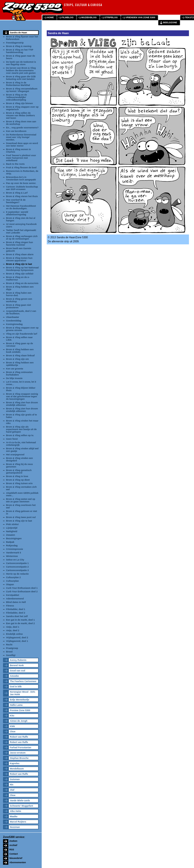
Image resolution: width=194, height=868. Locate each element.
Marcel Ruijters (18, 822)
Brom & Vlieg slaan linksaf (20, 356)
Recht (9, 645)
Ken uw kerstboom (16, 131)
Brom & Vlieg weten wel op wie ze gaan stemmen (21, 500)
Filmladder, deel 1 (16, 609)
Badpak (10, 542)
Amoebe (14, 676)
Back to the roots (15, 164)
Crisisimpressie (15, 549)
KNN (12, 726)
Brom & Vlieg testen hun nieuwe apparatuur (19, 259)
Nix (12, 785)
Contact (14, 854)
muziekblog (89, 17)
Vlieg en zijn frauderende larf (22, 334)
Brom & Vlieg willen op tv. (20, 435)
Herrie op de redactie (17, 574)
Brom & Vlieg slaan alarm (20, 254)
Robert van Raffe (19, 737)
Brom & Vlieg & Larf (17, 193)
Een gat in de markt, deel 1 (20, 620)
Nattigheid (12, 531)
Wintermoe (12, 556)
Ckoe (13, 732)
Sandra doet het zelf (17, 616)
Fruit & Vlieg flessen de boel (21, 168)
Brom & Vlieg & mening (19, 46)
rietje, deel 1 (13, 627)
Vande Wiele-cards (20, 801)
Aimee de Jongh (19, 721)
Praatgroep (12, 648)
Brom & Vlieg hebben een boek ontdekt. (20, 351)
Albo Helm (16, 811)
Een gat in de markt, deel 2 (20, 623)
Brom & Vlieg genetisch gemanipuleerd (19, 472)
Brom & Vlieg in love (17, 476)
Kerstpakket (13, 595)
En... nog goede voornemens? (22, 128)
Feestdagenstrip (15, 43)
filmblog (68, 17)
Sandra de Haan (18, 33)
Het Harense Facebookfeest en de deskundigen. (21, 207)
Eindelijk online (14, 634)
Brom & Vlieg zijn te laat (19, 264)
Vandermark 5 (14, 553)
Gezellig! (11, 655)
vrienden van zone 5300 (140, 17)
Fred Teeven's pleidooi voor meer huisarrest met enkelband (21, 158)
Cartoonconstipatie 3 (17, 570)
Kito (12, 716)
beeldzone (170, 22)
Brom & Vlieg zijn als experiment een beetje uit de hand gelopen (21, 429)
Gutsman (15, 779)
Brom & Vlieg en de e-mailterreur (18, 278)
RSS (12, 850)
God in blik (16, 687)
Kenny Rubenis (18, 660)
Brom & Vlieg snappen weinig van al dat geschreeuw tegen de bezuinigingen (22, 396)
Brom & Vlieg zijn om (17, 359)
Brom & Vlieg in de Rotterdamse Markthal (18, 84)
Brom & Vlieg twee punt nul (21, 517)
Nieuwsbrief (16, 858)
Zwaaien (11, 535)
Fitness (10, 606)
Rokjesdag (12, 546)
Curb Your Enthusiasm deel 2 (22, 592)
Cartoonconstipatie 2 (17, 567)
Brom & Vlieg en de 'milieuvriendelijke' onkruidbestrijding (17, 97)
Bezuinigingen (14, 538)
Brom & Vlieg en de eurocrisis (22, 283)
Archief (13, 845)
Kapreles (15, 763)
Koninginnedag (14, 324)
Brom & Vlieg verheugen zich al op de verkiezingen (22, 238)
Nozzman (15, 827)
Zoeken (13, 841)
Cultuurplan (13, 581)
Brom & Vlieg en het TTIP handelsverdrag (20, 51)
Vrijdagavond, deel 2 (17, 638)
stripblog (111, 17)
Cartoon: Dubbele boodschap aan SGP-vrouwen (22, 188)
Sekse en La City (15, 560)
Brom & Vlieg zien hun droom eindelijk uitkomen (22, 404)
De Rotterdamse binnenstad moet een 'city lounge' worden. (21, 137)
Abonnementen (18, 862)
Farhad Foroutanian (21, 747)
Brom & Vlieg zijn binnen (19, 103)
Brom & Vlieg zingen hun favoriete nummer (20, 244)
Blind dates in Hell (16, 602)
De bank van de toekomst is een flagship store (21, 63)
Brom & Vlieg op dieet (18, 480)
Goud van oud (18, 671)
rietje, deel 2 (13, 630)
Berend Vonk (17, 665)
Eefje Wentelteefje (20, 700)
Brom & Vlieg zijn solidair (20, 274)
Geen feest (12, 439)
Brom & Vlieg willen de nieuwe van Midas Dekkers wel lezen (20, 115)
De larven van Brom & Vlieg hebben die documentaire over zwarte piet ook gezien (21, 71)
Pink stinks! (13, 524)
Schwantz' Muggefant (21, 806)
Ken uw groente (15, 369)
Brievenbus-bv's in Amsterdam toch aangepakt (21, 178)
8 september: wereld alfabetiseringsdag (17, 213)
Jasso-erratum (18, 753)
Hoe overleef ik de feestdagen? (16, 201)
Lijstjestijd (12, 528)
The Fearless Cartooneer (23, 681)
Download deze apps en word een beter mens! (22, 145)
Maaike (14, 816)
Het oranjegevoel (15, 455)
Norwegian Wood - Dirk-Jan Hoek (23, 693)
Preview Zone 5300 (20, 710)
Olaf (12, 790)
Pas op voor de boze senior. (21, 183)
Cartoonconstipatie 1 (17, 563)
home (50, 17)
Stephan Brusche (19, 758)
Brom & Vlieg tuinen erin (19, 483)
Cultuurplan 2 (13, 577)
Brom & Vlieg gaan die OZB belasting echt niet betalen (21, 78)
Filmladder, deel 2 (16, 613)
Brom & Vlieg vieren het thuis (22, 196)
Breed (9, 652)
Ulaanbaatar (13, 317)
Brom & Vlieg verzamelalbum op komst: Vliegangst (22, 90)
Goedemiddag (14, 321)
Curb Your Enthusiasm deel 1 (22, 588)
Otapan (10, 584)
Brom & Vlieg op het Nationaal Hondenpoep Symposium (22, 269)
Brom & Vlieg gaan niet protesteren (19, 306)
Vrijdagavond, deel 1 (17, 641)
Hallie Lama (16, 705)
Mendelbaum (17, 769)
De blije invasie (14, 378)
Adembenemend (15, 599)
